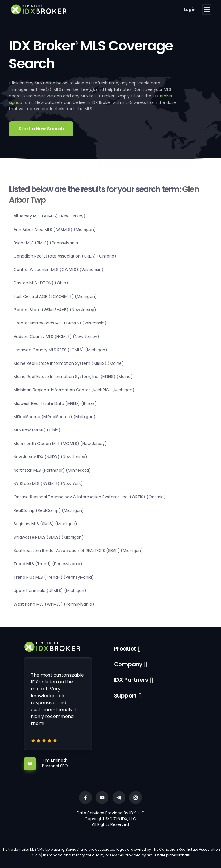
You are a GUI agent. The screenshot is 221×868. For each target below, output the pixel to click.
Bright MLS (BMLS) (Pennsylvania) (47, 243)
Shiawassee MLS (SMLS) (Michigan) (49, 537)
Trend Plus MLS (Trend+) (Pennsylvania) (54, 577)
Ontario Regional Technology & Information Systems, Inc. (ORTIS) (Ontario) (90, 497)
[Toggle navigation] (207, 10)
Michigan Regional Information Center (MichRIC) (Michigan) (74, 390)
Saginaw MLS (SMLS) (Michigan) (45, 524)
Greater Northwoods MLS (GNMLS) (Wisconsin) (60, 323)
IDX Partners (131, 680)
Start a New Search (41, 129)
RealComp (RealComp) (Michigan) (49, 510)
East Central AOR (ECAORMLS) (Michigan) (55, 296)
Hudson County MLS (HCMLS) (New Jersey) (56, 337)
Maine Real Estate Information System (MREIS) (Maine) (69, 363)
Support (125, 696)
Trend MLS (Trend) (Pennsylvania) (48, 564)
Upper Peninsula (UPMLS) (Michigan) (50, 591)
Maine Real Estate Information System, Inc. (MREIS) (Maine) (73, 377)
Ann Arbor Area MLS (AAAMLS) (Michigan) (55, 230)
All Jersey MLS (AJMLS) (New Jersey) (49, 216)
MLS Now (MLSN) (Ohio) (37, 430)
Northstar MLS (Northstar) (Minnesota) (52, 470)
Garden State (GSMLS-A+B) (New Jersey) (55, 310)
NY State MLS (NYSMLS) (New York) (48, 484)
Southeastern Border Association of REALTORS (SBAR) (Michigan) (78, 551)
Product (125, 649)
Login (190, 10)
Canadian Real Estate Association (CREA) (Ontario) (65, 256)
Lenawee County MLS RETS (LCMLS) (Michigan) (60, 350)
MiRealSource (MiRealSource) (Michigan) (55, 417)
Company (128, 664)
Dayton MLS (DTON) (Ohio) (41, 283)
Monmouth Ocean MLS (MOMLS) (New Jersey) (60, 444)
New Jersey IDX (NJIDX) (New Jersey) (50, 457)
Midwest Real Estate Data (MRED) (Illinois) (55, 403)
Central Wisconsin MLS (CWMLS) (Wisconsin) (59, 270)
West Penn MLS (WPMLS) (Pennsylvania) (54, 604)
